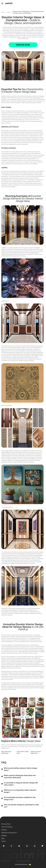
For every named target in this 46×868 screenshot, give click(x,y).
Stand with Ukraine (23, 864)
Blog (3, 838)
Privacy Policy (6, 824)
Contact (4, 830)
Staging (4, 835)
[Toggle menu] (2, 4)
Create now (23, 45)
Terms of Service (7, 827)
